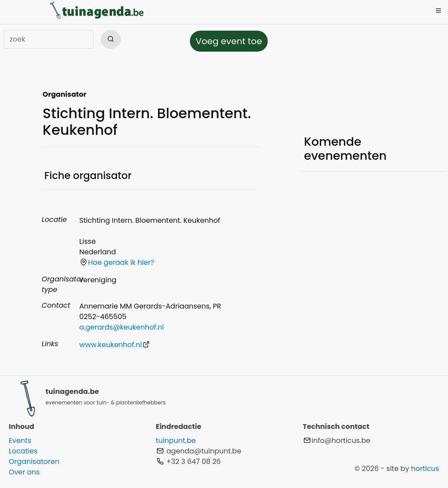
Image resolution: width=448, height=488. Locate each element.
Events (20, 441)
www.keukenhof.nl (114, 345)
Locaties (23, 451)
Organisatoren (34, 462)
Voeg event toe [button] (229, 41)
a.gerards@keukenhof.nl (121, 327)
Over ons (24, 472)
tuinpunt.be (176, 441)
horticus (425, 469)
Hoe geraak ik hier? (117, 262)
